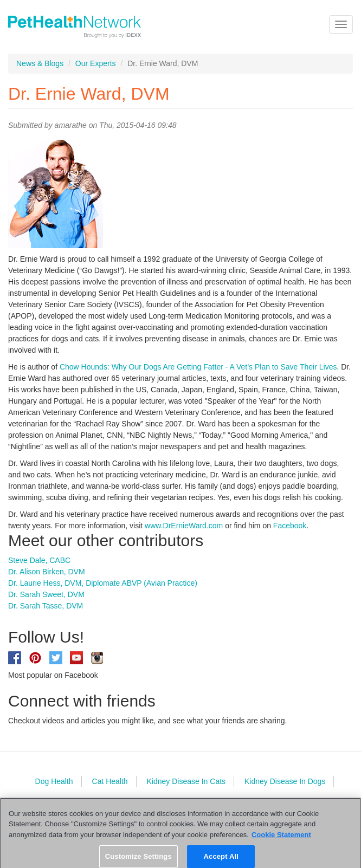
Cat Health (110, 781)
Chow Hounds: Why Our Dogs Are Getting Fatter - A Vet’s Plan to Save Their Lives (198, 367)
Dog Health (54, 781)
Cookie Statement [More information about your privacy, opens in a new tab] (281, 839)
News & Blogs (40, 63)
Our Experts (96, 63)
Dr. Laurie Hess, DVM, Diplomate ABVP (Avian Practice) (103, 583)
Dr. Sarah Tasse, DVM (46, 606)
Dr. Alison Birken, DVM (47, 572)
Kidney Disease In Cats (186, 781)
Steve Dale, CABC (39, 560)
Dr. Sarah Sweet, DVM (46, 594)
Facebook (290, 526)
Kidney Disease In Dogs (285, 781)
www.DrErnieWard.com (184, 526)
